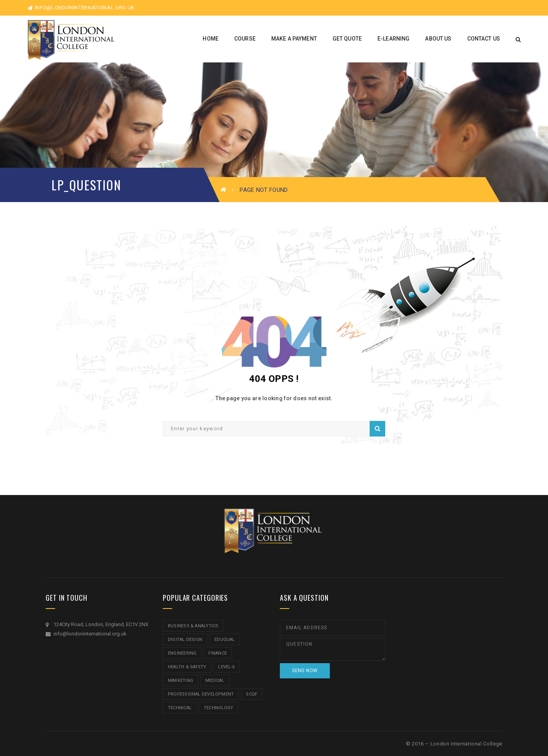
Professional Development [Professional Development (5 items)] (201, 694)
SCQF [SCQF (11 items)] (252, 694)
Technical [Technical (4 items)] (180, 708)
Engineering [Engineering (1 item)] (182, 653)
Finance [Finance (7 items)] (218, 653)
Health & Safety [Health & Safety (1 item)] (187, 667)
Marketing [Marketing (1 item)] (181, 681)
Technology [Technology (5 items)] (218, 708)
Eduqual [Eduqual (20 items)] (225, 640)
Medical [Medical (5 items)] (215, 681)
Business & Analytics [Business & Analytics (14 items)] (193, 626)
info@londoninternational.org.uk (81, 8)
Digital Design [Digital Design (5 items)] (185, 640)
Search (377, 429)
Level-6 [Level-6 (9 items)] (226, 667)
